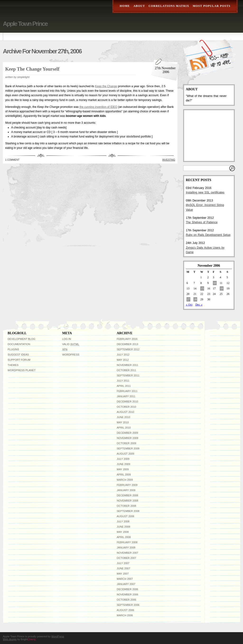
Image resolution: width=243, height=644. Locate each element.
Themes (13, 365)
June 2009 (123, 464)
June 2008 (123, 527)
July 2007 (123, 563)
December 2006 (127, 589)
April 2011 (124, 386)
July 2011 (123, 381)
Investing (169, 160)
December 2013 (127, 344)
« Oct (189, 305)
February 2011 (127, 391)
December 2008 (127, 495)
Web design (10, 639)
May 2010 (123, 422)
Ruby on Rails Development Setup (208, 235)
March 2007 (125, 579)
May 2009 (123, 469)
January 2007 (126, 584)
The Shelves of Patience (202, 222)
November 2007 (127, 553)
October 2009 (126, 443)
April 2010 (124, 428)
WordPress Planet (22, 370)
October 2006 (126, 600)
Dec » (199, 305)
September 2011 (128, 375)
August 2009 (125, 454)
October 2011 (126, 370)
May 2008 (123, 532)
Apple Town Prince (25, 24)
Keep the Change (106, 86)
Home (125, 6)
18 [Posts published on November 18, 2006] (222, 288)
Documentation (19, 344)
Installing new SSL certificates (205, 192)
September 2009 (128, 448)
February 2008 (127, 542)
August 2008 (125, 516)
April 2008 (124, 537)
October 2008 (126, 506)
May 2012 (123, 360)
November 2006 (127, 594)
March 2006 (125, 615)
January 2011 (126, 396)
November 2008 (127, 501)
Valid (71, 344)
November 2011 (127, 365)
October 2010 (126, 407)
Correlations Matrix (169, 6)
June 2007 (123, 568)
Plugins (13, 349)
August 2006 (125, 610)
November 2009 (127, 438)
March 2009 (125, 480)
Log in (67, 339)
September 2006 (128, 605)
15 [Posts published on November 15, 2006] (202, 288)
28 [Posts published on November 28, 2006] (195, 299)
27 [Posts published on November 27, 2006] (188, 299)
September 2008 (128, 511)
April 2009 (124, 475)
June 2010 (123, 417)
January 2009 (126, 490)
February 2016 (127, 339)
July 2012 (123, 355)
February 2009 (127, 485)
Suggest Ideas (18, 355)
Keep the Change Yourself (32, 69)
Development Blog (21, 339)
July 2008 (123, 521)
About (139, 6)
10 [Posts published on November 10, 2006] (215, 283)
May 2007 (123, 574)
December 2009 (127, 433)
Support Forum (19, 360)
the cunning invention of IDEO (98, 107)
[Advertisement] (210, 136)
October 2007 (126, 558)
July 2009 (123, 459)
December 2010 (127, 402)
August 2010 (125, 412)
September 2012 (128, 349)
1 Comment (12, 160)
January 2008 (126, 548)
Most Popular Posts (212, 6)
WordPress (71, 355)
